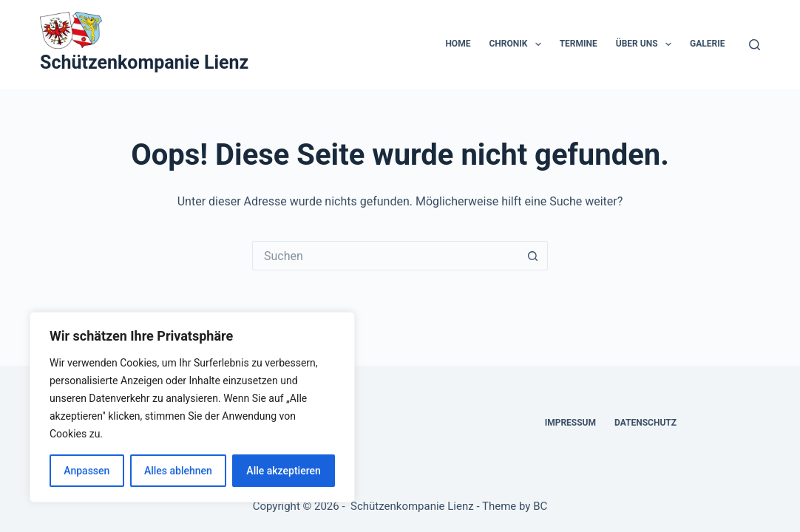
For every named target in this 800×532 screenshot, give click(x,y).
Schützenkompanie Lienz (144, 62)
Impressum (570, 423)
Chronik (518, 44)
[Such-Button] (533, 256)
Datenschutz (645, 423)
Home (458, 44)
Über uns (647, 44)
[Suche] (755, 45)
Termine (579, 44)
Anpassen (87, 471)
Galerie (707, 44)
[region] (192, 407)
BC (540, 506)
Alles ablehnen (178, 471)
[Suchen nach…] (385, 256)
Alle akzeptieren (283, 471)
